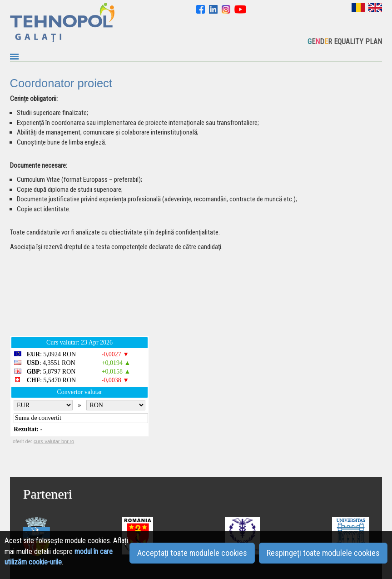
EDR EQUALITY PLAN (345, 42)
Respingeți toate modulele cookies (323, 553)
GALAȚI (192, 295)
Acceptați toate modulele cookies (192, 553)
